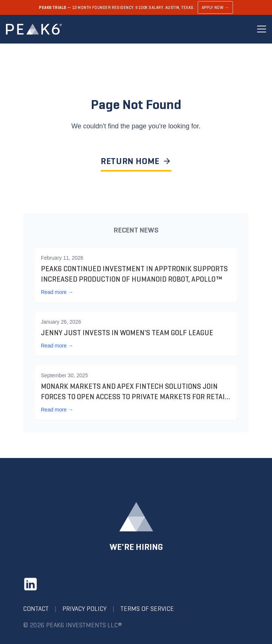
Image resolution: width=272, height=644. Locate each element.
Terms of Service (147, 609)
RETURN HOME (136, 161)
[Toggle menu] (262, 29)
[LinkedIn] (30, 584)
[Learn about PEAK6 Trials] (136, 7)
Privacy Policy (85, 609)
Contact (36, 609)
